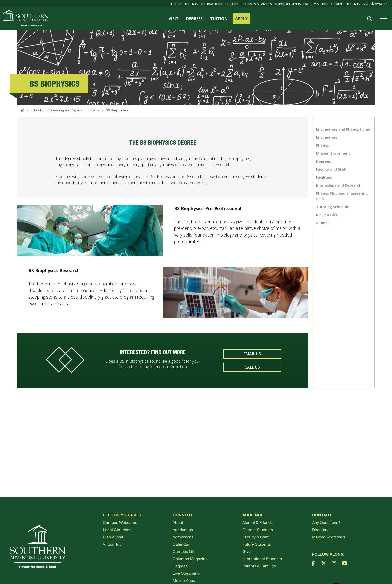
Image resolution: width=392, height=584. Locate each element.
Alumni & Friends (288, 4)
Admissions (183, 537)
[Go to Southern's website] (25, 19)
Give (366, 4)
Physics (323, 145)
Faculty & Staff (316, 4)
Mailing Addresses (329, 537)
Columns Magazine (190, 558)
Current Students (346, 4)
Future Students (257, 544)
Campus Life (184, 551)
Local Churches (117, 529)
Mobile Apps (184, 580)
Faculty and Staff (331, 169)
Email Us (252, 356)
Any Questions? (326, 522)
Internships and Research (339, 185)
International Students (221, 4)
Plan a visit (113, 537)
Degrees (324, 161)
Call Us (252, 369)
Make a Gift (327, 215)
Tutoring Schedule (333, 207)
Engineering (327, 137)
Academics (183, 529)
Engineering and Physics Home (343, 129)
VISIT (174, 19)
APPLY (241, 19)
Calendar (181, 544)
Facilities (324, 177)
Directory (320, 529)
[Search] (370, 19)
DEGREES (194, 19)
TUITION (219, 19)
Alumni (322, 223)
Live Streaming (186, 573)
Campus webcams (120, 522)
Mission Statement (333, 153)
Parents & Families (257, 4)
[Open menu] (385, 19)
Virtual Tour (113, 544)
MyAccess (381, 4)
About (178, 522)
